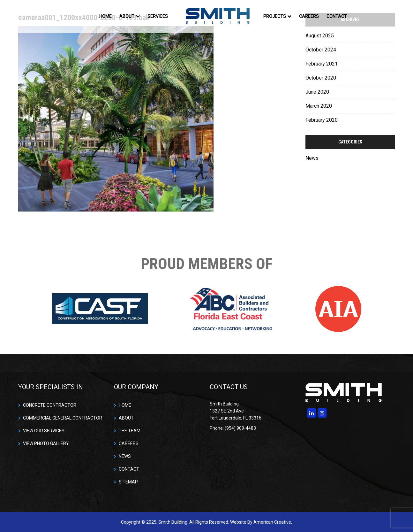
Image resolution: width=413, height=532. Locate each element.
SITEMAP (128, 482)
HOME (125, 405)
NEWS (125, 456)
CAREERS (129, 443)
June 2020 (317, 92)
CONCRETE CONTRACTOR (50, 405)
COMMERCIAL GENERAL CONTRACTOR (63, 418)
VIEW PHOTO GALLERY (46, 443)
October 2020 (321, 78)
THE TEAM (130, 431)
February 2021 (322, 64)
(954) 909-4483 (240, 428)
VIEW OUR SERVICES (44, 431)
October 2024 (321, 50)
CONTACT (129, 469)
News (312, 158)
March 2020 (319, 106)
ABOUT (126, 418)
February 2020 (322, 120)
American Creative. (273, 522)
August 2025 (320, 36)
